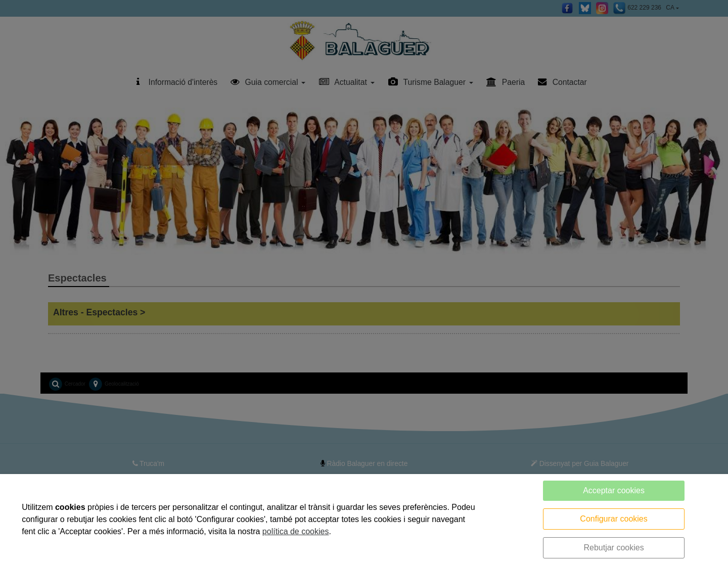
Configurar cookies (613, 519)
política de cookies (296, 531)
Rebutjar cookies (613, 548)
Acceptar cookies (614, 490)
